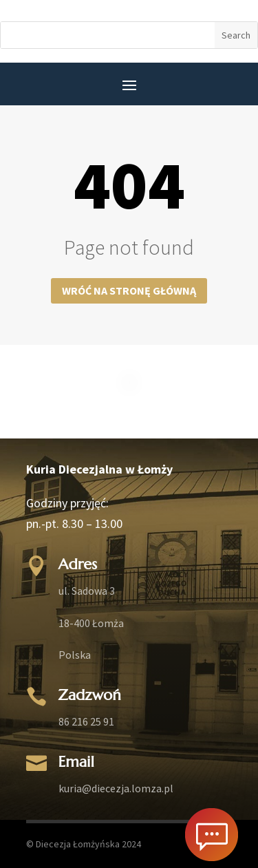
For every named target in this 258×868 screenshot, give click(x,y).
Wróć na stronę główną (129, 290)
